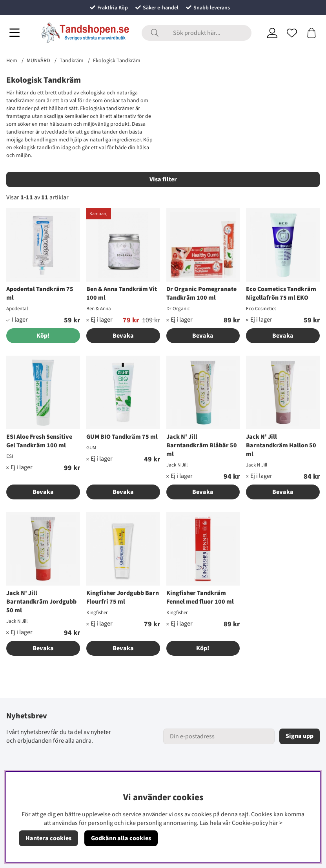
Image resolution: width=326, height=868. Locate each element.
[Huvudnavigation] (15, 33)
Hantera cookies (48, 838)
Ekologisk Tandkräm (117, 61)
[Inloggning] (272, 33)
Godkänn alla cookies (121, 838)
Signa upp (300, 736)
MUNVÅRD (38, 61)
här (274, 823)
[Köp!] (43, 336)
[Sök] (197, 33)
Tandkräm (72, 61)
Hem (12, 61)
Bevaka (123, 336)
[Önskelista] (292, 33)
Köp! (203, 648)
